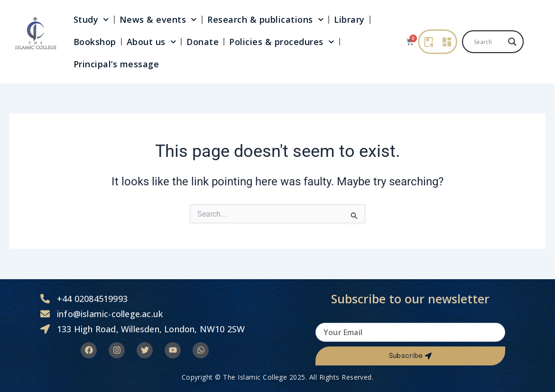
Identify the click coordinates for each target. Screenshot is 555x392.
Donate (203, 42)
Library (349, 19)
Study (91, 20)
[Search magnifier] (512, 42)
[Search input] (489, 42)
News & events (158, 20)
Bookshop (95, 42)
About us (152, 42)
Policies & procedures (282, 42)
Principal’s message (116, 64)
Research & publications (265, 20)
